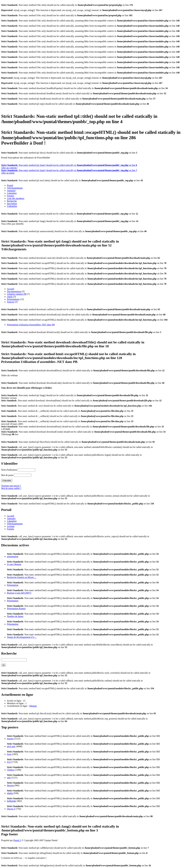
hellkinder (12, 801)
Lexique (11, 526)
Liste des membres (16, 198)
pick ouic (11, 746)
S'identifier (12, 206)
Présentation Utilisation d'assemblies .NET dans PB (31, 325)
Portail (10, 185)
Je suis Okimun (14, 564)
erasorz (10, 739)
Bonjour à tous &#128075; (19, 593)
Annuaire (11, 191)
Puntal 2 (17, 840)
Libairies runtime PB (17, 294)
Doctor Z (11, 809)
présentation (13, 556)
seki (9, 778)
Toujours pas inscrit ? (11, 486)
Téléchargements (15, 188)
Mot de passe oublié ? (11, 488)
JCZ (9, 762)
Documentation (14, 291)
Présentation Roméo (16, 609)
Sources (11, 302)
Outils (10, 297)
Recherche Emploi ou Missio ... (22, 577)
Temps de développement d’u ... (22, 637)
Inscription (12, 204)
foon (9, 754)
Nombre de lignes (15, 616)
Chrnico (11, 770)
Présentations (13, 299)
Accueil (11, 289)
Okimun (33, 706)
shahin (10, 793)
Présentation (13, 585)
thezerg (10, 785)
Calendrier (12, 193)
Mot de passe (7, 475)
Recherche (12, 201)
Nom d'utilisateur (9, 470)
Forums (10, 196)
